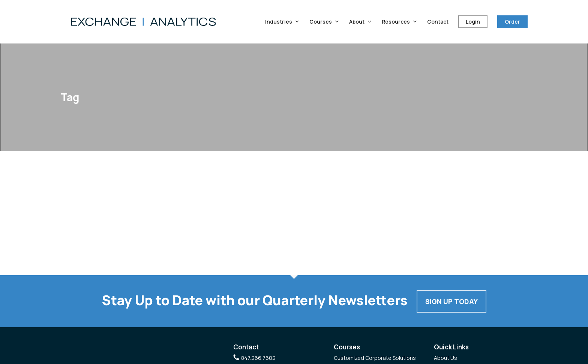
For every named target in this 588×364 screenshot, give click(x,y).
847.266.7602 (258, 358)
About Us (445, 358)
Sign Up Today (451, 301)
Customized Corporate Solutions (375, 358)
